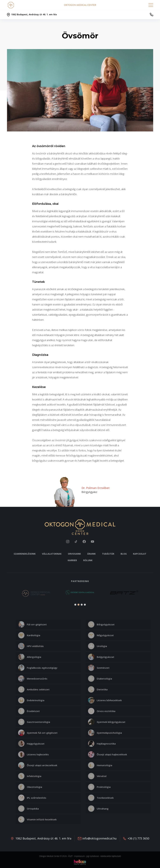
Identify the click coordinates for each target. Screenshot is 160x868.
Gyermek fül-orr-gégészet (38, 733)
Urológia (97, 646)
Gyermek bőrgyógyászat (107, 722)
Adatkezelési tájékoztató (111, 856)
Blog (124, 554)
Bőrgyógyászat (101, 624)
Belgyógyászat (101, 657)
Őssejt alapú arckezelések (38, 765)
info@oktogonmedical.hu (99, 838)
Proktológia (99, 787)
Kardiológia (29, 635)
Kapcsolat (140, 554)
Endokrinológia (31, 700)
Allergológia (30, 657)
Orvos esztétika (102, 711)
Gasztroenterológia (34, 722)
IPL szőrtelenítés (32, 798)
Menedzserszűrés (33, 679)
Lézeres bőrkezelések (105, 700)
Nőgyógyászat (101, 635)
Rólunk (88, 560)
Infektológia (30, 776)
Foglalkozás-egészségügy (38, 668)
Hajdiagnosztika (102, 744)
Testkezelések (101, 798)
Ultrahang (98, 809)
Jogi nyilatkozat (93, 856)
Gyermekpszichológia (105, 733)
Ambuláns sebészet (34, 689)
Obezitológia (30, 787)
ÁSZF (70, 856)
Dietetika (98, 689)
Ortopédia (28, 809)
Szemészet (99, 668)
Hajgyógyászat (31, 744)
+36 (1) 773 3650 (138, 838)
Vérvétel (97, 776)
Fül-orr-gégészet (32, 624)
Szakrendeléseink (25, 554)
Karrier (72, 560)
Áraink (91, 554)
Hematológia (100, 765)
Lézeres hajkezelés (33, 754)
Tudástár (108, 554)
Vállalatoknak (52, 554)
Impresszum (80, 856)
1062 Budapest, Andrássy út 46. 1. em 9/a (43, 838)
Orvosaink (74, 554)
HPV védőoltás (31, 646)
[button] (11, 595)
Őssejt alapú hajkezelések (107, 754)
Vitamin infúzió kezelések (37, 819)
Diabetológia (100, 679)
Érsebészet (29, 711)
